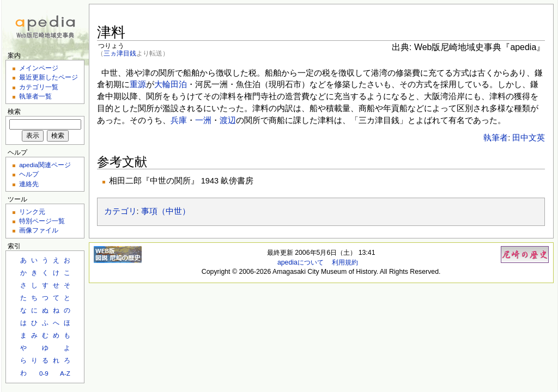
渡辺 (228, 120)
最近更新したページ (48, 77)
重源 (138, 84)
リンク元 (32, 212)
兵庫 (179, 120)
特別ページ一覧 (42, 221)
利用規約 (345, 262)
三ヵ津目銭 (120, 53)
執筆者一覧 (35, 96)
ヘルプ (29, 174)
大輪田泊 (171, 84)
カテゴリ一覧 (39, 87)
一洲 (203, 120)
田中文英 (529, 138)
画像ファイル (39, 230)
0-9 (44, 373)
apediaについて (301, 262)
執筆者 (496, 138)
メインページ (39, 68)
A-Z (65, 373)
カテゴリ (120, 211)
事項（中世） (166, 211)
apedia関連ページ (45, 165)
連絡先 (29, 184)
